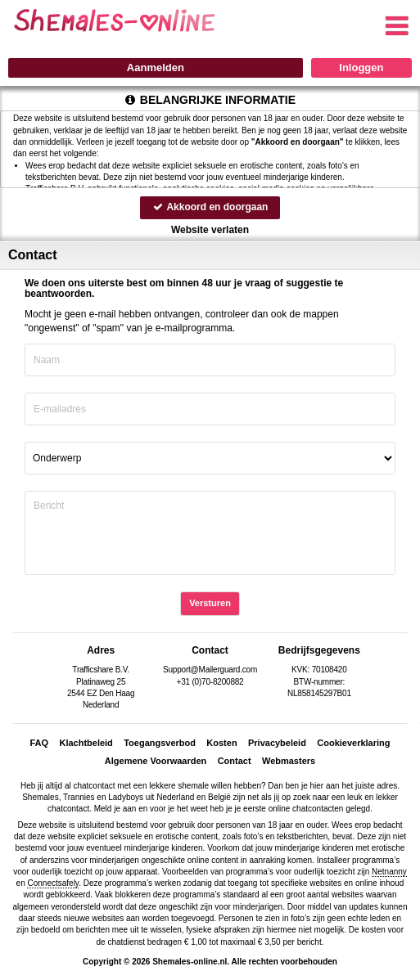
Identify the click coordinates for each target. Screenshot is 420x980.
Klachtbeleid (86, 743)
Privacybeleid (277, 743)
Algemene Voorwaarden (156, 761)
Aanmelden (156, 67)
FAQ (39, 743)
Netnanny (389, 872)
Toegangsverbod (160, 743)
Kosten (221, 743)
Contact (235, 761)
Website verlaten (210, 230)
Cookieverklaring (353, 743)
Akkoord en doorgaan (210, 207)
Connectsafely (53, 883)
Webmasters (289, 761)
